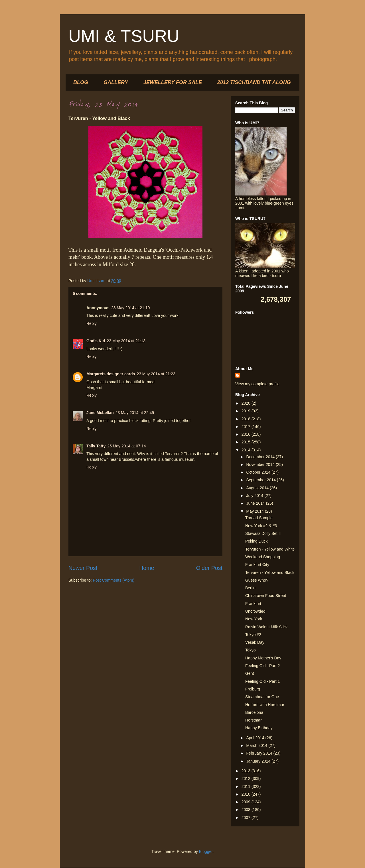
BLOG (81, 82)
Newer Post (83, 568)
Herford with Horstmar (265, 705)
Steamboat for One (262, 697)
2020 (247, 403)
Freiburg (253, 689)
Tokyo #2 (253, 635)
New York (254, 619)
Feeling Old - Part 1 (262, 681)
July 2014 (255, 496)
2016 (247, 434)
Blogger (206, 851)
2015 (247, 442)
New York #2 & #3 (261, 526)
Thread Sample (259, 518)
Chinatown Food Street (266, 596)
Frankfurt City (257, 565)
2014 (247, 450)
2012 (247, 779)
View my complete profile (257, 384)
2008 (247, 810)
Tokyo (251, 650)
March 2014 (257, 745)
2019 (247, 411)
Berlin (250, 588)
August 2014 (258, 488)
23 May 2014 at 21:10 (130, 308)
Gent (250, 673)
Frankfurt (253, 604)
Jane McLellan (100, 413)
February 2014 (260, 753)
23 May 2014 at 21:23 (156, 374)
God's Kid (96, 341)
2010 (247, 794)
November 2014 (261, 464)
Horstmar (254, 720)
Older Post (209, 568)
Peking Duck (256, 541)
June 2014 (256, 503)
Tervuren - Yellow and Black (270, 572)
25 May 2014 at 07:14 (126, 446)
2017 (247, 427)
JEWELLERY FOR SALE (173, 82)
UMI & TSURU (124, 36)
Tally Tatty (96, 446)
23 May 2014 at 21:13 (126, 341)
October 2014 (259, 472)
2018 (247, 419)
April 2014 (256, 738)
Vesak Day (255, 642)
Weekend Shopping (263, 557)
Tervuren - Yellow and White (270, 549)
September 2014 (261, 480)
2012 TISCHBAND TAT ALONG (254, 82)
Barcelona (254, 712)
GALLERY (116, 82)
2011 (247, 787)
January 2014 (259, 761)
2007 (247, 818)
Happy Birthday (259, 728)
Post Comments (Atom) (114, 580)
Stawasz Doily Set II (263, 533)
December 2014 (261, 457)
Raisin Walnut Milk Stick (266, 627)
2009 (247, 802)
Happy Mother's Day (263, 658)
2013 (247, 771)
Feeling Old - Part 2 (262, 666)
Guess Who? (257, 580)
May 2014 (255, 511)
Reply (92, 323)
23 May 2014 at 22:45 (135, 413)
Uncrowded (255, 611)
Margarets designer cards (111, 374)
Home (147, 568)
